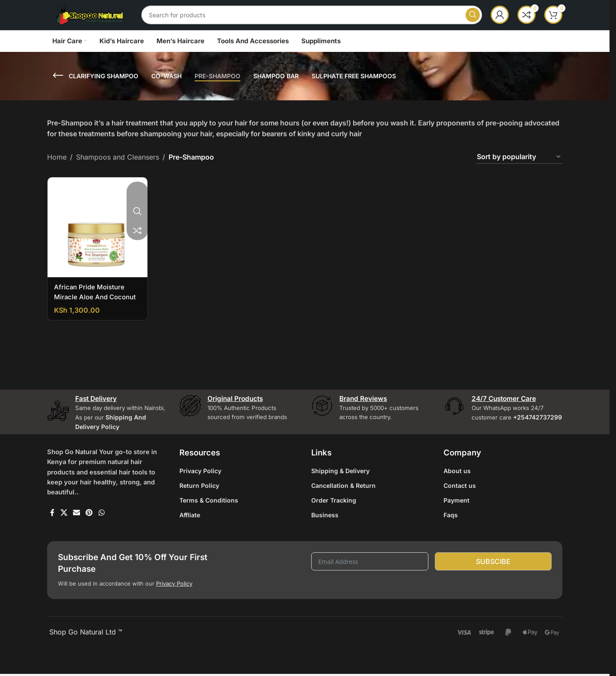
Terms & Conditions (209, 520)
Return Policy (199, 505)
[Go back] (58, 91)
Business (325, 534)
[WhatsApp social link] (101, 534)
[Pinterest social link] (89, 534)
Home (57, 172)
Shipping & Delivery (340, 490)
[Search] (323, 23)
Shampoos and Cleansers (118, 172)
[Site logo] (101, 22)
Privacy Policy (200, 490)
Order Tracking (334, 520)
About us (457, 490)
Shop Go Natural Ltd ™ (85, 661)
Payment (456, 520)
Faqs (451, 534)
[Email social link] (76, 534)
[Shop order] (519, 172)
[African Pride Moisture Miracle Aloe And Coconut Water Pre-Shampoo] (97, 242)
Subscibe (493, 586)
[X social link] (64, 534)
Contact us (460, 505)
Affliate (190, 534)
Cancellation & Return (343, 505)
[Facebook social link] (52, 534)
